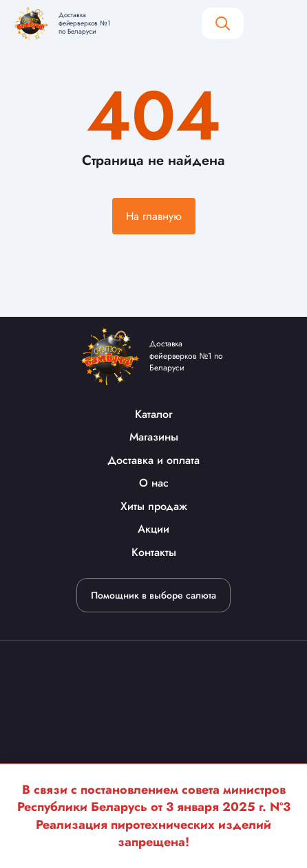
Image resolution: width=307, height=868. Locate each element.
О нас (154, 483)
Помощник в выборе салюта (153, 595)
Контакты (154, 552)
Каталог (153, 414)
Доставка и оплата (153, 460)
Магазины (154, 437)
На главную (154, 216)
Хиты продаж (154, 506)
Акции (153, 529)
